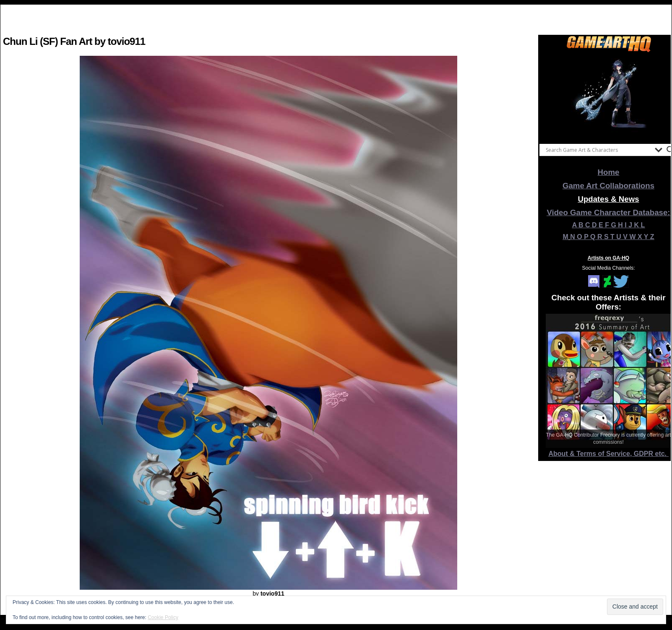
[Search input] (598, 150)
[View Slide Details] (609, 96)
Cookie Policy (163, 617)
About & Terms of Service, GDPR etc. (609, 454)
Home (609, 172)
